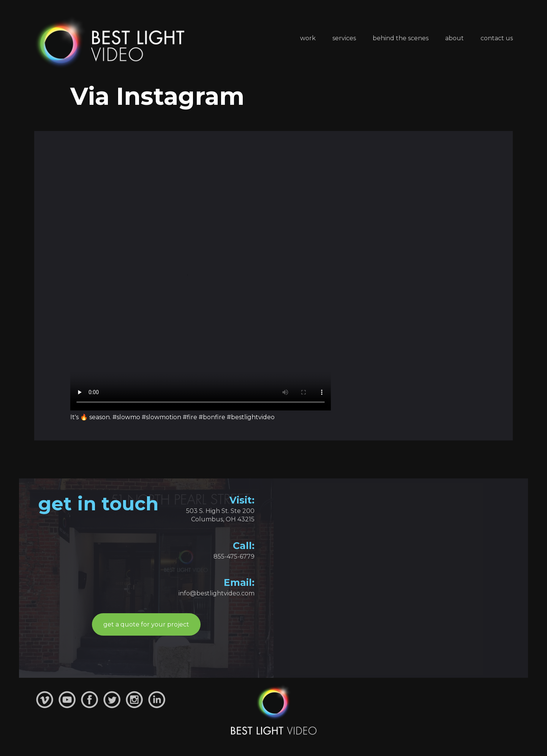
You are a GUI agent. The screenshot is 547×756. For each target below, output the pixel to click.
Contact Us (497, 38)
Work (308, 38)
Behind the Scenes (401, 38)
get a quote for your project (146, 624)
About (455, 38)
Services (344, 38)
